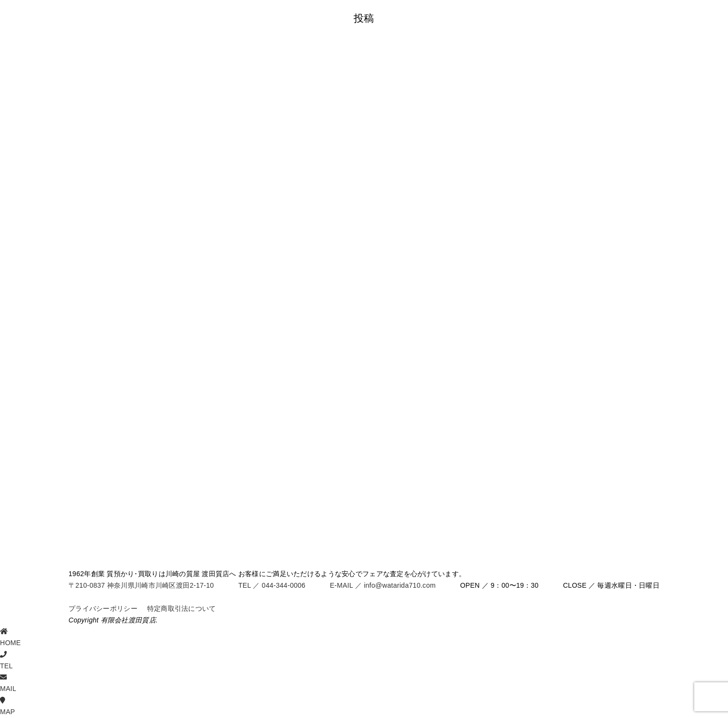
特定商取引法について (182, 608)
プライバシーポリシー (103, 608)
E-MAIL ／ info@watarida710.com (383, 585)
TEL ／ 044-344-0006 (272, 585)
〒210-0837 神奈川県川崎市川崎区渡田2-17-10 (141, 585)
